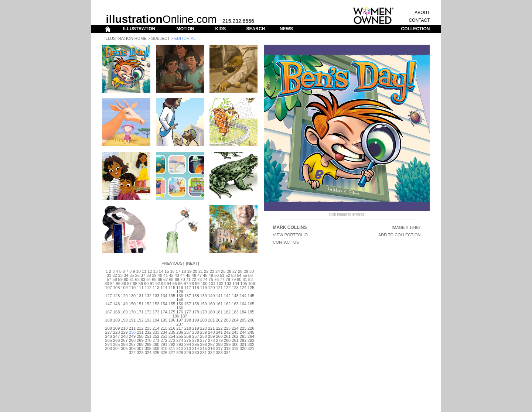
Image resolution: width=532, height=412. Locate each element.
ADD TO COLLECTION (400, 235)
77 (222, 279)
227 (109, 332)
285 (116, 344)
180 (211, 312)
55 (245, 275)
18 (184, 271)
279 (219, 340)
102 (220, 284)
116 (180, 288)
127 (109, 296)
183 (235, 312)
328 (180, 353)
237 (188, 332)
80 (239, 279)
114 (164, 288)
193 (148, 320)
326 (164, 353)
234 (164, 332)
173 (156, 312)
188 (109, 320)
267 (124, 340)
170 (132, 312)
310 (164, 349)
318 (227, 349)
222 (219, 328)
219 (195, 328)
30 (252, 271)
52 (228, 275)
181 (219, 312)
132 (148, 296)
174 (164, 312)
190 (124, 320)
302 (251, 344)
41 (166, 275)
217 (180, 328)
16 (172, 271)
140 (211, 296)
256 (188, 336)
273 (172, 340)
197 (180, 320)
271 (156, 340)
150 (132, 304)
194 (156, 320)
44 (183, 275)
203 (227, 320)
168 (116, 312)
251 (148, 336)
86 (124, 284)
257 (195, 336)
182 (227, 312)
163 (235, 304)
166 (180, 308)
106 (252, 284)
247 (116, 336)
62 (137, 279)
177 (188, 312)
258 (204, 336)
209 (116, 328)
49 (211, 275)
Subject (160, 38)
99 (197, 284)
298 (219, 344)
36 (137, 275)
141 (219, 296)
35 (132, 275)
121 (219, 288)
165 (251, 304)
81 (245, 279)
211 (132, 328)
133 (156, 296)
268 (132, 340)
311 (172, 349)
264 (251, 336)
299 (227, 344)
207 (180, 324)
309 (156, 349)
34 (126, 275)
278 (211, 340)
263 (243, 336)
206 (251, 320)
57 (109, 279)
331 (204, 353)
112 (148, 288)
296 (204, 344)
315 (204, 349)
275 (188, 340)
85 (118, 284)
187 (184, 316)
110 (132, 288)
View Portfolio (291, 235)
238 (195, 332)
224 (235, 328)
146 (180, 300)
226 (251, 328)
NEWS (286, 29)
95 (175, 284)
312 (180, 349)
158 (195, 304)
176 (180, 312)
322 (132, 353)
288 (140, 344)
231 (140, 332)
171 (140, 312)
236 (180, 332)
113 (156, 288)
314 (195, 349)
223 (227, 328)
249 (132, 336)
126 (180, 292)
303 (109, 349)
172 (148, 312)
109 (124, 288)
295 (195, 344)
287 (132, 344)
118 (195, 288)
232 (148, 332)
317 (219, 349)
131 (140, 296)
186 (176, 316)
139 (204, 296)
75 (211, 279)
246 (109, 336)
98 (192, 284)
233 (156, 332)
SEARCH (256, 29)
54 (239, 275)
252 (156, 336)
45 (188, 275)
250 (140, 336)
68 (171, 279)
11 (144, 271)
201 (211, 320)
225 (243, 328)
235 (172, 332)
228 (116, 332)
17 (178, 271)
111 (140, 288)
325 (156, 353)
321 (251, 349)
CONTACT (419, 20)
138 (195, 296)
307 (140, 349)
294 (188, 344)
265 (109, 340)
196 (172, 320)
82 (250, 279)
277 (204, 340)
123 (235, 288)
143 (235, 296)
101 (212, 284)
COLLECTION (416, 29)
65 (154, 279)
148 (116, 304)
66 (160, 279)
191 (132, 320)
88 (135, 284)
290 (156, 344)
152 (148, 304)
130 (132, 296)
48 (205, 275)
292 (172, 344)
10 (139, 271)
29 (246, 271)
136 (180, 296)
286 (124, 344)
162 (227, 304)
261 (227, 336)
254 (172, 336)
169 (124, 312)
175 (172, 312)
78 (228, 279)
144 (243, 296)
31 (109, 275)
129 (124, 296)
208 (109, 328)
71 (188, 279)
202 (219, 320)
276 (195, 340)
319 (235, 349)
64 (149, 279)
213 (148, 328)
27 (235, 271)
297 (211, 344)
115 (172, 288)
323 (140, 353)
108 (116, 288)
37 (143, 275)
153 (156, 304)
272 (164, 340)
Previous (172, 263)
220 (204, 328)
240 (211, 332)
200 (204, 320)
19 (189, 271)
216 (172, 328)
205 (243, 320)
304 (116, 349)
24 (218, 271)
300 (235, 344)
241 (219, 332)
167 (109, 312)
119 (204, 288)
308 (148, 349)
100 (204, 284)
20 (195, 271)
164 (243, 304)
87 (129, 284)
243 (235, 332)
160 (211, 304)
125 (251, 288)
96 (180, 284)
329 (188, 353)
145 (251, 296)
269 (140, 340)
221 (211, 328)
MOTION (185, 29)
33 (120, 275)
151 (140, 304)
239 (204, 332)
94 (169, 284)
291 (164, 344)
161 (219, 304)
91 (152, 284)
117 (188, 288)
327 (172, 353)
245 (251, 332)
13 (156, 271)
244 (243, 332)
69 (177, 279)
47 (199, 275)
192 (140, 320)
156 (180, 304)
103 (228, 284)
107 (109, 288)
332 (211, 353)
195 (164, 320)
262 (235, 336)
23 (212, 271)
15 (167, 271)
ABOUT (422, 13)
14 (161, 271)
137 (188, 296)
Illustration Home (126, 38)
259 (211, 336)
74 (205, 279)
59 (120, 279)
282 (243, 340)
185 (251, 312)
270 (148, 340)
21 (201, 271)
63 (143, 279)
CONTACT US (286, 242)
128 (116, 296)
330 (195, 353)
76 (216, 279)
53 (233, 275)
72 (194, 279)
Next (192, 263)
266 (116, 340)
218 (188, 328)
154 (164, 304)
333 (219, 353)
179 (204, 312)
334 (227, 353)
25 (223, 271)
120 (211, 288)
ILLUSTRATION (139, 29)
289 (148, 344)
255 (180, 336)
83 (107, 284)
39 (154, 275)
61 (132, 279)
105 (243, 284)
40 (160, 275)
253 (164, 336)
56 (250, 275)
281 (235, 340)
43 (177, 275)
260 (219, 336)
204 (235, 320)
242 (227, 332)
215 (164, 328)
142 (227, 296)
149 (124, 304)
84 (112, 284)
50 (216, 275)
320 (243, 349)
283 (251, 340)
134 (164, 296)
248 (124, 336)
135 (172, 296)
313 (188, 349)
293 (180, 344)
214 (156, 328)
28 (240, 271)
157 (188, 304)
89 (141, 284)
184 (243, 312)
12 (150, 271)
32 (115, 275)
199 (195, 320)
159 (204, 304)
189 (116, 320)
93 (163, 284)
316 (211, 349)
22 (206, 271)
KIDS (220, 29)
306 (132, 349)
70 (183, 279)
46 (194, 275)
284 (109, 344)
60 (126, 279)
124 (243, 288)
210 (124, 328)
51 (222, 275)
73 (199, 279)
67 (166, 279)
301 (243, 344)
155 (172, 304)
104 (236, 284)
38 (149, 275)
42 (171, 275)
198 (188, 320)
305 (124, 349)
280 (227, 340)
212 (140, 328)
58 (115, 279)
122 (227, 288)
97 (186, 284)
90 (146, 284)
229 (124, 332)
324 (148, 353)
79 (233, 279)
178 (195, 312)
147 (109, 304)
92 (158, 284)
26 (229, 271)
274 (180, 340)
